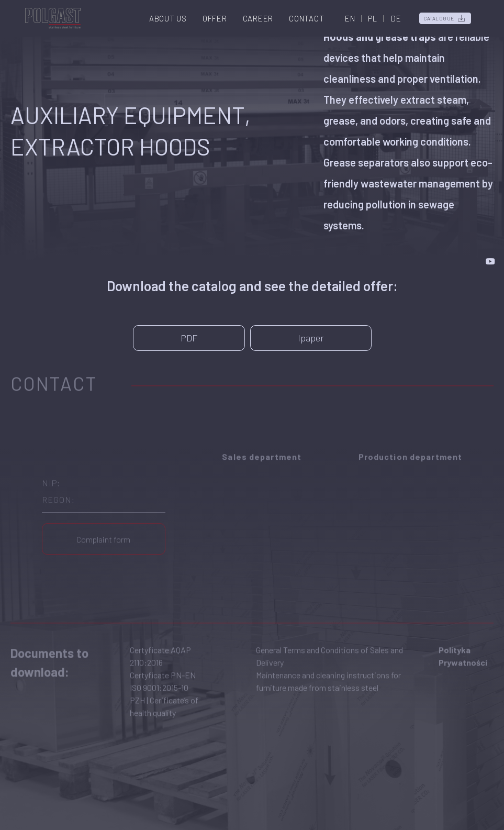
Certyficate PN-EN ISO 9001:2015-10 (163, 671)
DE (396, 18)
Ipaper (311, 338)
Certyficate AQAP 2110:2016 (160, 646)
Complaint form (103, 529)
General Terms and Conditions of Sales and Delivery (329, 646)
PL (373, 18)
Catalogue (439, 18)
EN (350, 18)
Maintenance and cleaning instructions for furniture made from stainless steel (328, 671)
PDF (189, 338)
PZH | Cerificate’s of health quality (164, 696)
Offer (215, 18)
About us (168, 18)
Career (258, 18)
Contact (306, 18)
